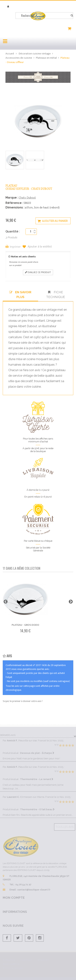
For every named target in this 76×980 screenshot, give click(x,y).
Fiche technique (56, 295)
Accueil (10, 54)
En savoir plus (20, 295)
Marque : (12, 198)
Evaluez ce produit (38, 272)
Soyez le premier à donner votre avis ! (23, 701)
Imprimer (15, 247)
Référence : (14, 203)
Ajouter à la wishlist (39, 247)
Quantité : (13, 231)
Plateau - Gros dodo (25, 625)
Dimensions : (15, 207)
